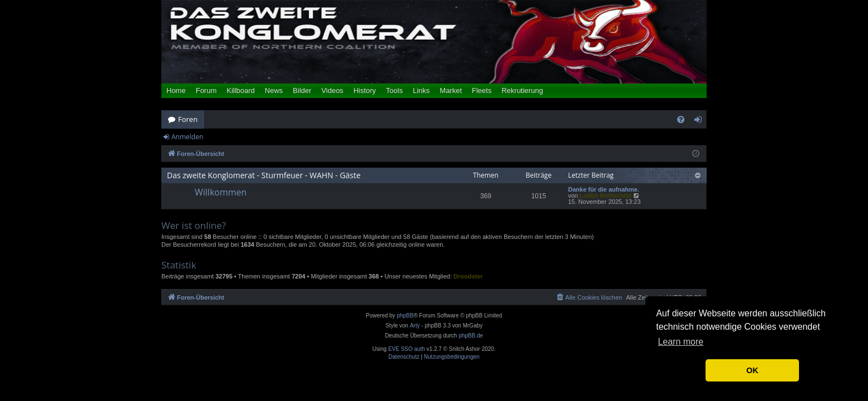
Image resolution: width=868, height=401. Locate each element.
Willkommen (221, 192)
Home (176, 91)
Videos (333, 91)
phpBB (405, 316)
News (274, 91)
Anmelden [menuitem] (701, 121)
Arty (415, 326)
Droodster (468, 276)
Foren (188, 119)
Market (451, 91)
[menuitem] (681, 119)
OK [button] (752, 370)
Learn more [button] (680, 342)
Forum (206, 91)
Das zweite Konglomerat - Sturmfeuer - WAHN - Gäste (264, 175)
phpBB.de (471, 336)
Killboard (241, 91)
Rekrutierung (522, 91)
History (364, 91)
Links (421, 91)
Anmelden (187, 137)
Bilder (302, 91)
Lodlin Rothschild (606, 195)
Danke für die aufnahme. (604, 190)
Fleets (482, 91)
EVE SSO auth (407, 349)
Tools (394, 91)
